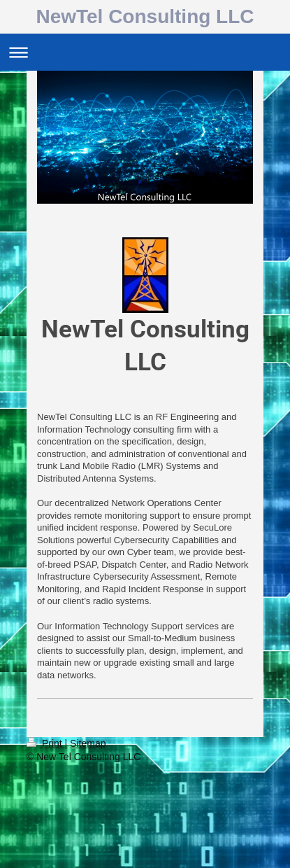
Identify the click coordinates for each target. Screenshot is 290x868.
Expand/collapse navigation (145, 52)
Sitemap (88, 743)
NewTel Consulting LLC (145, 16)
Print (46, 743)
